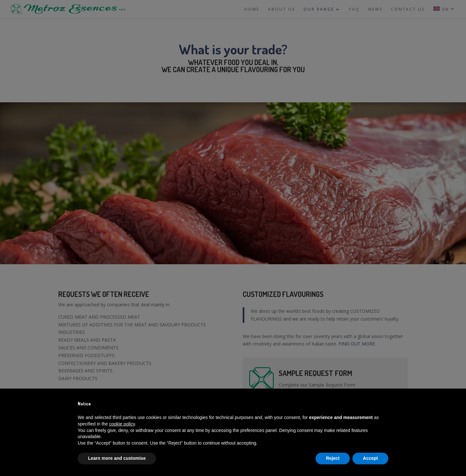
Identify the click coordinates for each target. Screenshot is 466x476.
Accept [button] (370, 458)
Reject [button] (333, 458)
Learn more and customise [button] (117, 458)
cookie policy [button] (122, 424)
